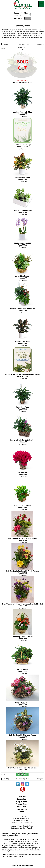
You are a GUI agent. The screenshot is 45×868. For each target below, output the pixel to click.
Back (3, 48)
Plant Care (21, 807)
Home (21, 812)
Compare (40, 44)
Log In (28, 18)
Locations (21, 797)
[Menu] (41, 4)
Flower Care (21, 804)
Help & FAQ (21, 802)
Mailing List (21, 809)
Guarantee (21, 799)
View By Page (24, 44)
